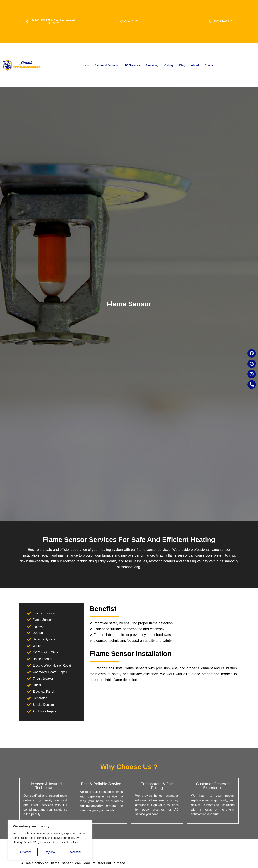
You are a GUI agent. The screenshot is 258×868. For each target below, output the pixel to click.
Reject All (50, 852)
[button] (129, 21)
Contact (210, 65)
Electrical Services (107, 65)
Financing (152, 65)
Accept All (75, 852)
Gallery (169, 65)
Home (85, 65)
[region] (50, 840)
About (195, 65)
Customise (25, 852)
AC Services (132, 65)
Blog (182, 65)
